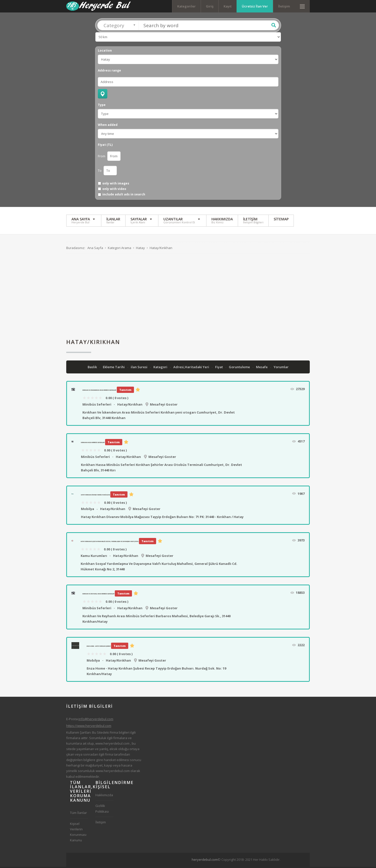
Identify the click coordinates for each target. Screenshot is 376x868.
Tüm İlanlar (78, 814)
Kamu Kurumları (94, 557)
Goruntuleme (240, 368)
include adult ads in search (124, 196)
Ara (274, 27)
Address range (109, 72)
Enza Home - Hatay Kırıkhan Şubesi (99, 648)
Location (105, 52)
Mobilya (88, 510)
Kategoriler (187, 6)
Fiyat (219, 368)
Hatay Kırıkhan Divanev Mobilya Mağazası (95, 496)
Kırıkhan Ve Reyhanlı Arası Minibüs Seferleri (98, 595)
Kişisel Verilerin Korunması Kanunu (78, 833)
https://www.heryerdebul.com (89, 727)
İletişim (284, 6)
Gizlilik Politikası (102, 810)
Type (102, 106)
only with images (116, 185)
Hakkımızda (104, 796)
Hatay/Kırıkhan (130, 406)
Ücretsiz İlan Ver (255, 6)
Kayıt (228, 6)
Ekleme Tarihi (114, 368)
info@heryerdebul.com (96, 720)
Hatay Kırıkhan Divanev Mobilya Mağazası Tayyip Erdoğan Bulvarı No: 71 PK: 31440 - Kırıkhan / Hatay (162, 518)
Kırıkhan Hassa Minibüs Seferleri (93, 444)
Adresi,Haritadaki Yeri (192, 368)
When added (108, 126)
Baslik (93, 368)
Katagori (161, 368)
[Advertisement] (188, 297)
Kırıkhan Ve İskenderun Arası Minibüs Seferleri (99, 392)
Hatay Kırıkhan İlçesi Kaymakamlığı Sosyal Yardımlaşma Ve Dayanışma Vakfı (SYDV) (110, 543)
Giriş (210, 6)
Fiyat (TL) (105, 146)
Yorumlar (281, 368)
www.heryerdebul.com (112, 745)
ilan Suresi (139, 368)
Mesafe (262, 368)
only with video (114, 190)
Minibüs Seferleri (97, 406)
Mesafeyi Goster (164, 406)
